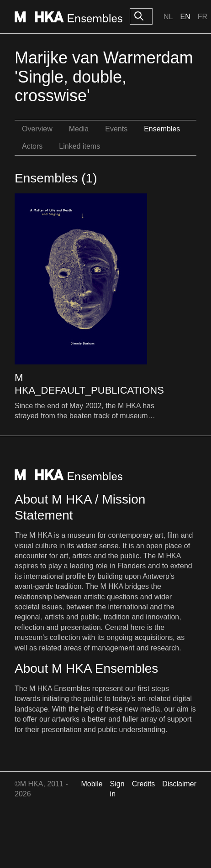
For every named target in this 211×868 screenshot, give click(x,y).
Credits (144, 784)
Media (79, 129)
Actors (32, 146)
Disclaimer (179, 784)
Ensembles (162, 129)
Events (116, 129)
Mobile (92, 784)
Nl (168, 17)
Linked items (79, 146)
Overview (37, 129)
